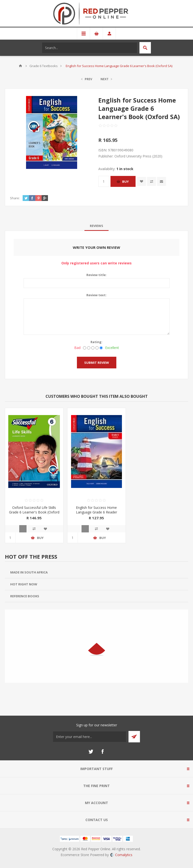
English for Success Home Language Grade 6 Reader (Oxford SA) (96, 512)
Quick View (23, 529)
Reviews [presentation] (96, 226)
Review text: (96, 295)
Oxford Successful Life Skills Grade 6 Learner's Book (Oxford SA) (34, 512)
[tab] (96, 226)
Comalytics (121, 855)
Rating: (96, 342)
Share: (15, 198)
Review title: (96, 275)
